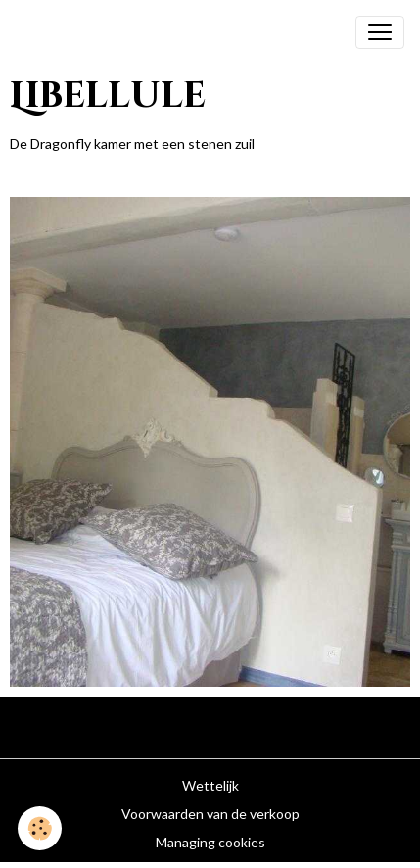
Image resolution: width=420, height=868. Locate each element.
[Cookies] (40, 828)
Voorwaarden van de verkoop (210, 814)
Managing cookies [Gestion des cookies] (210, 842)
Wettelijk (210, 785)
